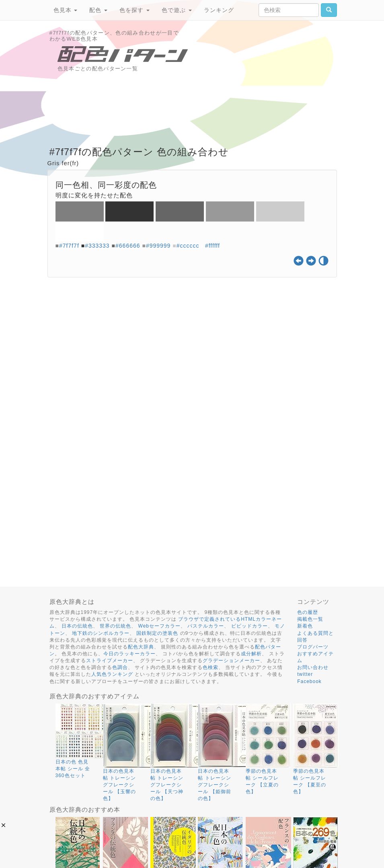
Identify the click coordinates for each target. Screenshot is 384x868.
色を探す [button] (135, 10)
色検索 (210, 667)
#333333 (97, 246)
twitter (305, 674)
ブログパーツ (313, 647)
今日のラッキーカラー (129, 654)
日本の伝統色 (77, 626)
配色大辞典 (141, 647)
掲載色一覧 (310, 619)
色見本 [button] (66, 10)
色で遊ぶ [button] (177, 10)
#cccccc (188, 246)
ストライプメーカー (110, 661)
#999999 (158, 246)
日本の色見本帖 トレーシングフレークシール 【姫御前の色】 (214, 785)
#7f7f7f (69, 246)
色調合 (120, 667)
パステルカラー (206, 626)
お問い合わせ (313, 667)
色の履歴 (308, 612)
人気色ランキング (112, 674)
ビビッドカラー (249, 626)
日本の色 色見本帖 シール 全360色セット (73, 769)
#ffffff (213, 246)
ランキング (219, 10)
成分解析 (251, 654)
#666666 (128, 246)
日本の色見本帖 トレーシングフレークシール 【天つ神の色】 (167, 785)
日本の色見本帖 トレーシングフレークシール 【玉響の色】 (119, 785)
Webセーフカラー (159, 626)
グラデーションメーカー (231, 661)
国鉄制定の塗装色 (157, 633)
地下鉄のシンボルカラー (101, 633)
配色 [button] (98, 10)
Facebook (309, 681)
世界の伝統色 (115, 626)
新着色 (305, 626)
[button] (3, 825)
